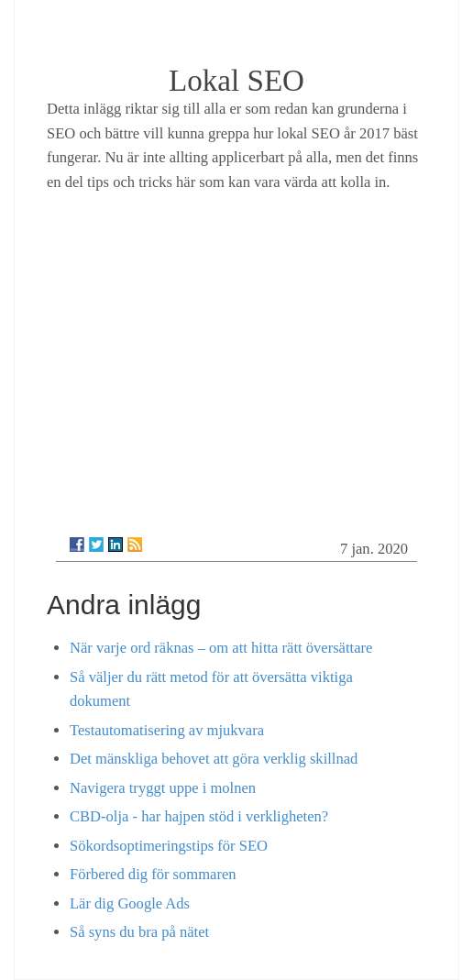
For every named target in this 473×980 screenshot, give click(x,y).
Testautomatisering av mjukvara (167, 730)
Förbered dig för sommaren (153, 874)
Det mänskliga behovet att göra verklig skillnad (214, 759)
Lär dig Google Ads (130, 903)
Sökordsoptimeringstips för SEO (169, 846)
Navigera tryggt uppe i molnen (163, 788)
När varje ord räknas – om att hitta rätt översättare (221, 648)
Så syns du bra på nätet (139, 932)
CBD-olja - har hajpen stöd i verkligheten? (199, 816)
